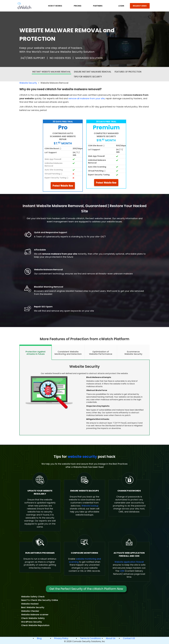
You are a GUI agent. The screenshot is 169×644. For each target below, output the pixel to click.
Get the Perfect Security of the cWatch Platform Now (86, 589)
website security (82, 457)
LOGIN (121, 6)
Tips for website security (88, 77)
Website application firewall (129, 562)
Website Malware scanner (35, 615)
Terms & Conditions (90, 638)
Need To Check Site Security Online (40, 600)
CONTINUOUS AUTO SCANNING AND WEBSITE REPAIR (63, 136)
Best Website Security (33, 607)
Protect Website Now (63, 186)
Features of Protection (128, 72)
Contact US (129, 638)
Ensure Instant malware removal (93, 72)
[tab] (36, 352)
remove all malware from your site (86, 98)
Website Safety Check (33, 597)
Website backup (90, 506)
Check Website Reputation (35, 625)
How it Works (55, 6)
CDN (122, 571)
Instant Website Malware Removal (51, 72)
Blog (39, 638)
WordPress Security (31, 622)
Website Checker (30, 611)
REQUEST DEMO (140, 6)
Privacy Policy (61, 638)
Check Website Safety (33, 618)
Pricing (78, 6)
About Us (111, 638)
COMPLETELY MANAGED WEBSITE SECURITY (106, 135)
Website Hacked (30, 604)
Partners (98, 6)
